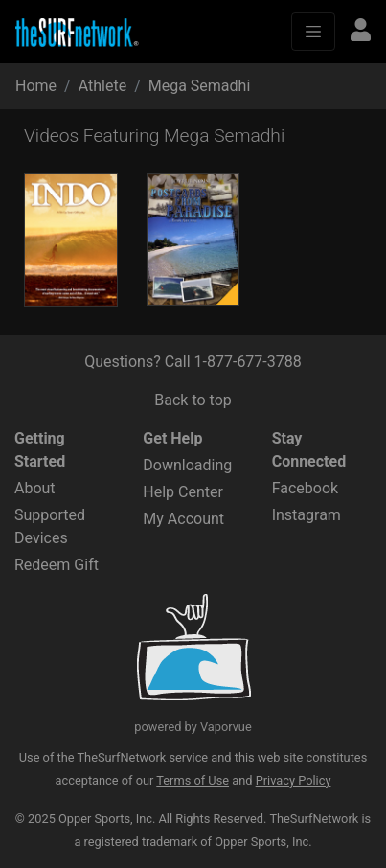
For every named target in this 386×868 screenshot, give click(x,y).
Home (36, 86)
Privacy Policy (294, 780)
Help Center (183, 492)
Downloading (187, 465)
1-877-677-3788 (248, 362)
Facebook (305, 488)
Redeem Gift (57, 565)
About (35, 488)
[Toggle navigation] (313, 32)
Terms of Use (193, 780)
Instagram (307, 515)
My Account (183, 519)
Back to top (193, 400)
